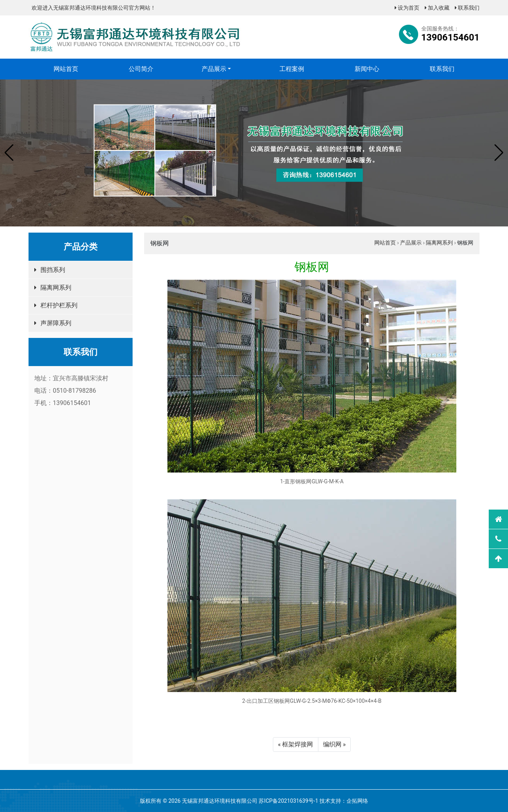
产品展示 (214, 69)
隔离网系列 (56, 288)
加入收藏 (437, 8)
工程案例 (292, 69)
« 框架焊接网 (295, 744)
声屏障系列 (56, 323)
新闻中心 (367, 69)
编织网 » (334, 744)
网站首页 (66, 69)
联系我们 (467, 8)
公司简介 (141, 69)
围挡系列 (53, 270)
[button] (9, 153)
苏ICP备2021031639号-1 (288, 801)
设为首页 (407, 8)
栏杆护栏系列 (59, 305)
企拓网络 (357, 801)
